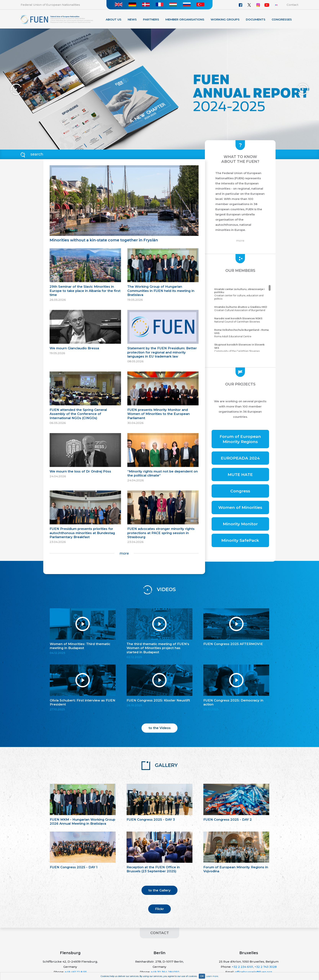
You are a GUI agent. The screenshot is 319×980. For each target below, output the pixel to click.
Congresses (282, 19)
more (124, 553)
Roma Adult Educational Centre (242, 333)
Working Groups (225, 19)
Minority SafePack (240, 540)
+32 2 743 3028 (266, 967)
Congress (240, 491)
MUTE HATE (240, 475)
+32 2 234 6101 (243, 967)
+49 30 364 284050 (165, 972)
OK (202, 976)
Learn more (212, 976)
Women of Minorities (240, 507)
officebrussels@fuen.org (254, 972)
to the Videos (160, 728)
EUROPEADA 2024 (240, 458)
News (132, 19)
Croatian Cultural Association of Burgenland (242, 309)
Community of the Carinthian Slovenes (242, 348)
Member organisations (185, 19)
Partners (151, 19)
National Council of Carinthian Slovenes (242, 320)
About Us (114, 19)
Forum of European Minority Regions (240, 439)
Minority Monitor (240, 524)
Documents (256, 19)
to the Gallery (159, 890)
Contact (292, 5)
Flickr (159, 909)
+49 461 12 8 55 (76, 972)
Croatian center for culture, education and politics (242, 294)
